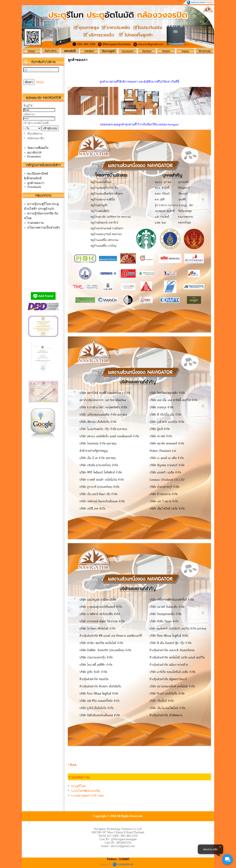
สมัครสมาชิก (36, 138)
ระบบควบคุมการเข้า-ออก (87, 796)
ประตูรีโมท (78, 786)
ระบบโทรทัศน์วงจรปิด (86, 791)
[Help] (40, 82)
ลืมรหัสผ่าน (35, 134)
